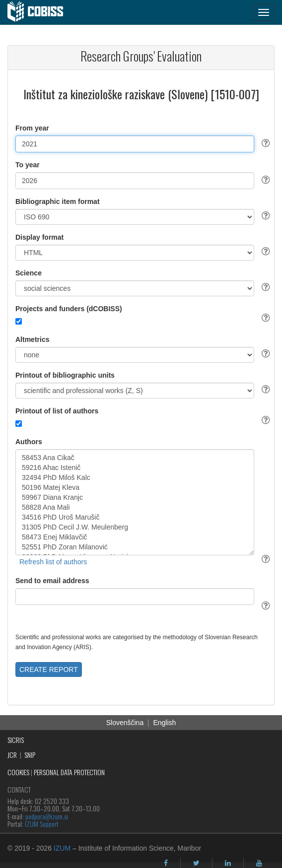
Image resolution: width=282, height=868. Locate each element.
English (164, 723)
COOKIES (18, 772)
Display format (39, 237)
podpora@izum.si (47, 816)
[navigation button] (264, 12)
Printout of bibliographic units (65, 375)
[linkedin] (228, 863)
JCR (12, 755)
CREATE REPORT (49, 669)
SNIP (30, 755)
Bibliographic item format (58, 201)
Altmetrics (32, 339)
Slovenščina (125, 723)
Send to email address (52, 581)
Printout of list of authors (57, 411)
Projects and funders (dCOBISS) (69, 309)
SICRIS (16, 740)
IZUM (62, 848)
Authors (29, 442)
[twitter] (196, 863)
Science (29, 273)
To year (28, 165)
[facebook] (166, 863)
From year (32, 128)
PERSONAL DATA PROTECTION (69, 772)
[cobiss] (40, 12)
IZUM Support (42, 824)
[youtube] (259, 863)
